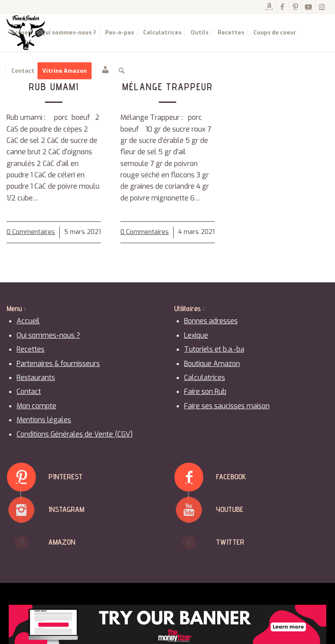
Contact (29, 391)
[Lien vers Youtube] (309, 7)
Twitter (230, 542)
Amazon (62, 542)
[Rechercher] (121, 71)
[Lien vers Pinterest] (296, 7)
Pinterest (65, 476)
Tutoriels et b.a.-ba (214, 349)
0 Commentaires (31, 232)
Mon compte (36, 406)
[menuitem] (21, 33)
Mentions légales (44, 420)
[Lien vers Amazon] (269, 7)
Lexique (196, 335)
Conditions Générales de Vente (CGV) (75, 434)
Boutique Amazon (212, 364)
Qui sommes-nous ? (48, 335)
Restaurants (36, 378)
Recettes (31, 349)
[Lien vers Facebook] (282, 7)
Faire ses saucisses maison (227, 406)
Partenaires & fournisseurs (58, 364)
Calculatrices (205, 378)
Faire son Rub (205, 391)
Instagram (66, 509)
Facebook (231, 476)
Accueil (28, 321)
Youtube (230, 509)
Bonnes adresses (211, 321)
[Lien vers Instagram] (322, 7)
